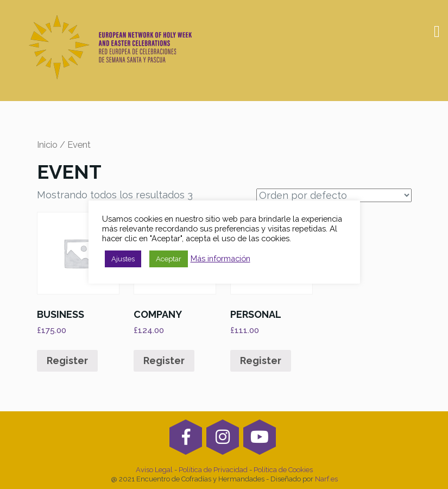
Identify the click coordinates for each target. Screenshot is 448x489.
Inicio (47, 145)
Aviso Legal (155, 470)
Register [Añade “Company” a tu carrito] (164, 361)
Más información (220, 258)
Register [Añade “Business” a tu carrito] (67, 361)
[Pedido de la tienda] (334, 195)
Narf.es (326, 479)
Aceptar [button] (169, 259)
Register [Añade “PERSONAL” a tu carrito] (261, 361)
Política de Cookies (283, 470)
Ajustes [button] (123, 259)
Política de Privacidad (213, 470)
